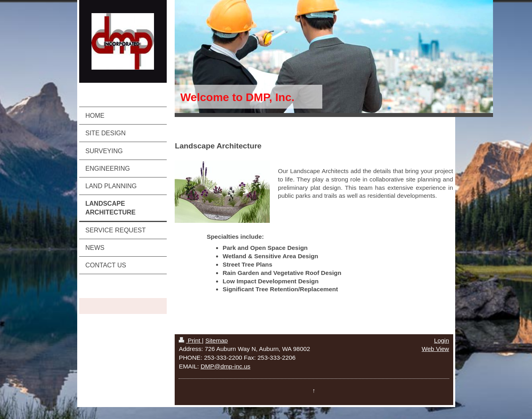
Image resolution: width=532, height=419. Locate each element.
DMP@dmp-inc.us (225, 366)
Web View (436, 349)
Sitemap (216, 340)
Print (190, 340)
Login (442, 340)
